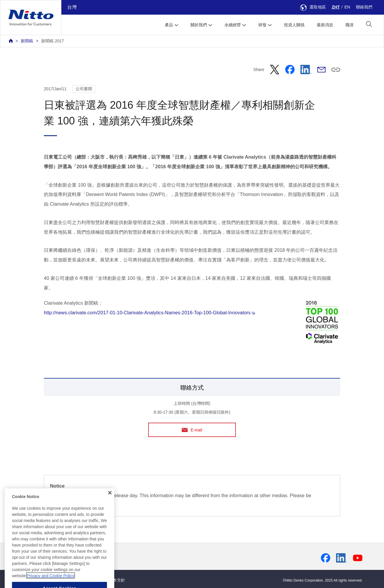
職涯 (350, 25)
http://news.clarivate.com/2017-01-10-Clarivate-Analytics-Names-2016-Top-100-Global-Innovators (149, 313)
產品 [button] (169, 25)
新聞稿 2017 (52, 41)
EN (347, 7)
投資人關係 (294, 25)
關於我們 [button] (199, 25)
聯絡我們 (364, 7)
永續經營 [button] (233, 25)
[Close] (110, 504)
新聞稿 (27, 41)
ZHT (336, 7)
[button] (369, 24)
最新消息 (325, 25)
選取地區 (313, 7)
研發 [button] (262, 25)
